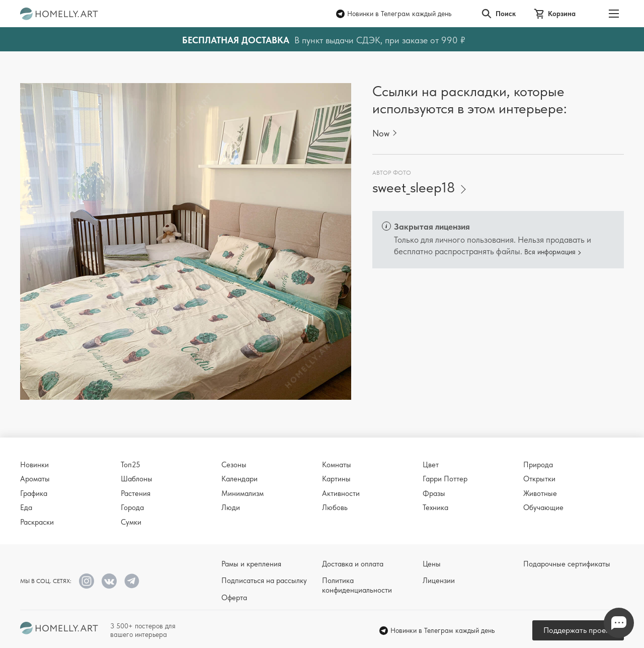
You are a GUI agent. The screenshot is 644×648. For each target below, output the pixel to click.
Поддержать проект (578, 630)
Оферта (234, 598)
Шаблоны (137, 479)
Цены (432, 564)
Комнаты (337, 465)
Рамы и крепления (251, 564)
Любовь (335, 508)
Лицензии (439, 581)
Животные (540, 493)
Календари (239, 479)
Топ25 (131, 465)
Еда (26, 508)
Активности (341, 493)
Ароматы (35, 479)
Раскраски (37, 522)
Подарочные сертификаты (567, 564)
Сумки (131, 522)
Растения (136, 493)
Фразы (434, 493)
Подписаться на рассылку (264, 581)
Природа (538, 465)
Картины (336, 479)
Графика (34, 493)
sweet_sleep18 (414, 188)
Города (132, 508)
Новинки (34, 465)
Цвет (431, 465)
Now (381, 133)
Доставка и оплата (353, 564)
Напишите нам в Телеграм (619, 623)
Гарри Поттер (445, 479)
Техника (435, 508)
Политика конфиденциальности (357, 585)
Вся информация (550, 252)
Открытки (539, 479)
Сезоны (234, 465)
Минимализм (243, 493)
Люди (231, 508)
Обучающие (543, 508)
